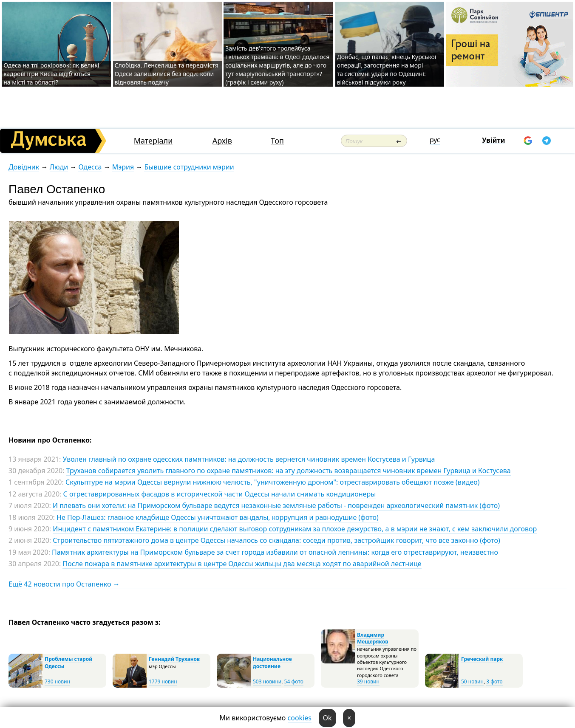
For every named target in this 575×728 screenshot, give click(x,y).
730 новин (57, 681)
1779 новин (163, 681)
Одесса (90, 167)
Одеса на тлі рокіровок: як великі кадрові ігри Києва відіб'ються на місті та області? (51, 74)
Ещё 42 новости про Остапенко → (64, 584)
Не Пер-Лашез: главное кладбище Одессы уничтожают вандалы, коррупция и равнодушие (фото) (218, 517)
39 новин (368, 681)
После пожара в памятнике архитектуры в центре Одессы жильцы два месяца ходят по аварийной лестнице (242, 564)
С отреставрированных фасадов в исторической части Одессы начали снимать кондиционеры (220, 494)
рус (435, 140)
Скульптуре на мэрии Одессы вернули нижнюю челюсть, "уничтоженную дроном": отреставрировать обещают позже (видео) (273, 482)
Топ (277, 141)
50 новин (472, 681)
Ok (327, 718)
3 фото (494, 681)
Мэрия (123, 167)
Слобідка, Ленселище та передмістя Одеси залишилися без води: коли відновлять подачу (167, 74)
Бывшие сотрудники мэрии (189, 167)
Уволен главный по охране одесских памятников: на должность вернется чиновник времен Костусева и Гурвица (249, 459)
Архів (222, 141)
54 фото (294, 681)
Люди (59, 167)
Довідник (24, 167)
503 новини (267, 681)
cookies (300, 718)
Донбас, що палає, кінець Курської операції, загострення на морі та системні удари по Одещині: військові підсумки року (387, 69)
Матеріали (153, 141)
